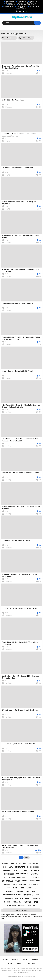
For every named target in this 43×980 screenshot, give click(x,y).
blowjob (35, 871)
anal (11, 867)
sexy (18, 881)
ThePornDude (10, 1)
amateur (11, 905)
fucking (19, 898)
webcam (35, 874)
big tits (36, 898)
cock (8, 888)
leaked (25, 881)
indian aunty (35, 881)
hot (28, 891)
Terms (10, 963)
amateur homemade (31, 864)
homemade (33, 884)
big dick (7, 902)
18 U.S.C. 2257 (31, 963)
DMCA (19, 963)
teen (22, 888)
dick (5, 867)
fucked (5, 864)
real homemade (22, 874)
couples (22, 906)
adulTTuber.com (22, 8)
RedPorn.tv (33, 1)
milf (15, 884)
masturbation (21, 867)
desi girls (31, 906)
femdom (21, 877)
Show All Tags (21, 910)
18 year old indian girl (12, 895)
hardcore (28, 895)
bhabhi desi (35, 867)
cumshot (20, 891)
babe (36, 902)
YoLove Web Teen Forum (26, 5)
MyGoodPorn (19, 976)
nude (37, 895)
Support (35, 960)
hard (16, 870)
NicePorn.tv (20, 3)
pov (12, 864)
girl (34, 891)
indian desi (9, 874)
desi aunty (25, 870)
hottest (10, 891)
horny (28, 898)
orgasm (7, 884)
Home (6, 960)
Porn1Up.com (22, 1)
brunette (31, 888)
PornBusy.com (21, 6)
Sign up (18, 11)
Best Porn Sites (32, 3)
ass (29, 877)
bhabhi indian (8, 898)
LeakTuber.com (34, 6)
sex (5, 877)
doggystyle (7, 881)
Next (27, 858)
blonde (36, 877)
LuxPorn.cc (12, 5)
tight (15, 888)
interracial (17, 902)
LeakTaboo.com (8, 6)
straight (7, 870)
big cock (23, 884)
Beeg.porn (9, 3)
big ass (12, 877)
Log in (25, 11)
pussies (28, 902)
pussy (18, 864)
